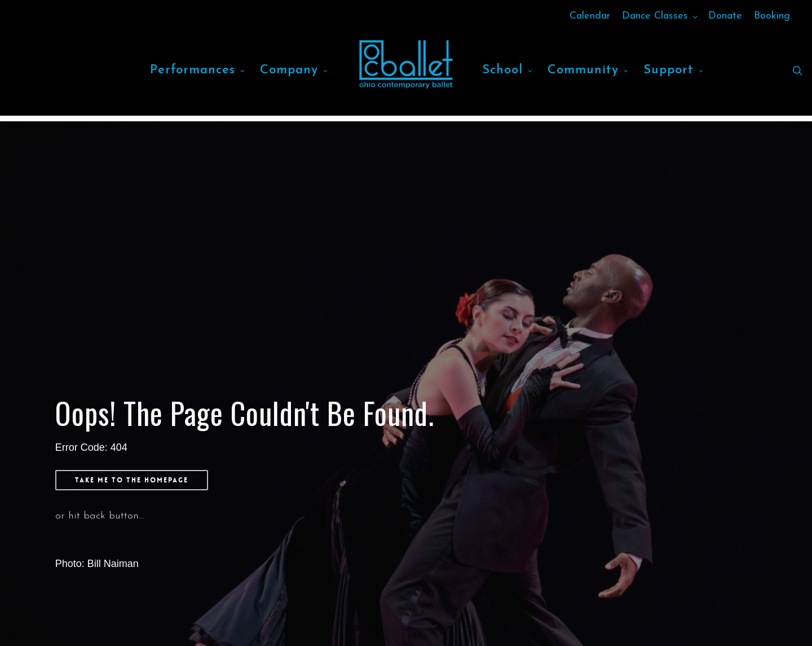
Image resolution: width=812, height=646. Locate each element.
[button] (132, 480)
